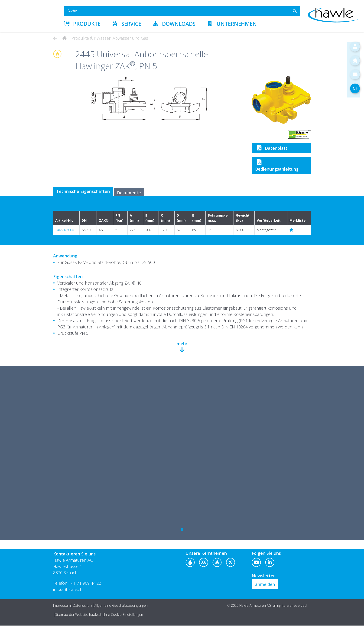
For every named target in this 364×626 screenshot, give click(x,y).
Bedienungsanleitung (277, 165)
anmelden (265, 585)
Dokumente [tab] (132, 193)
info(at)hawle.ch (68, 590)
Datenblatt (271, 148)
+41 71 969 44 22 (85, 584)
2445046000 (65, 231)
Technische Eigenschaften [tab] (84, 192)
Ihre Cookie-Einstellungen (124, 615)
